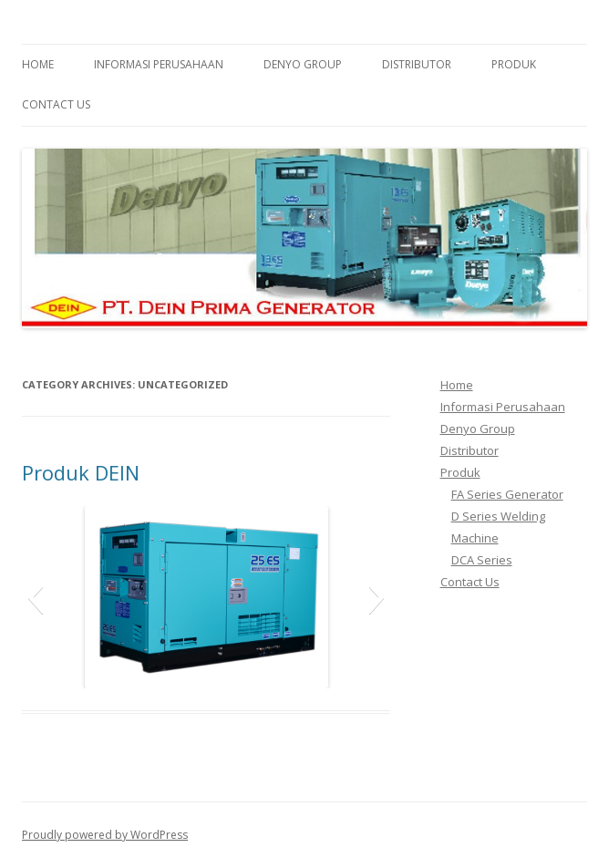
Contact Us (56, 104)
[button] (35, 597)
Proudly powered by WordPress (105, 835)
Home (38, 64)
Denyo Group (303, 64)
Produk (514, 64)
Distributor (417, 64)
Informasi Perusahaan (159, 64)
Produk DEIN (81, 472)
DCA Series (482, 560)
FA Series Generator (507, 494)
